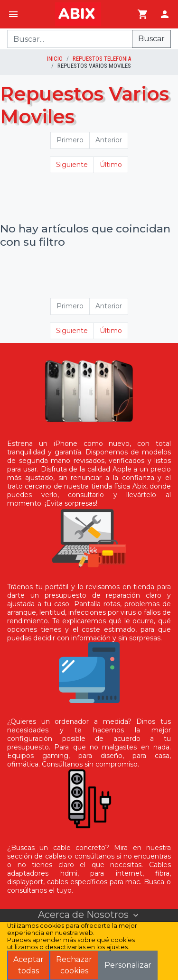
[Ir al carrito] (143, 14)
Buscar (151, 39)
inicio (55, 59)
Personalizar (128, 965)
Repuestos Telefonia (102, 59)
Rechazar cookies (74, 965)
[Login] (165, 14)
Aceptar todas (28, 965)
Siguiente (72, 165)
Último (111, 165)
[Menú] (13, 14)
